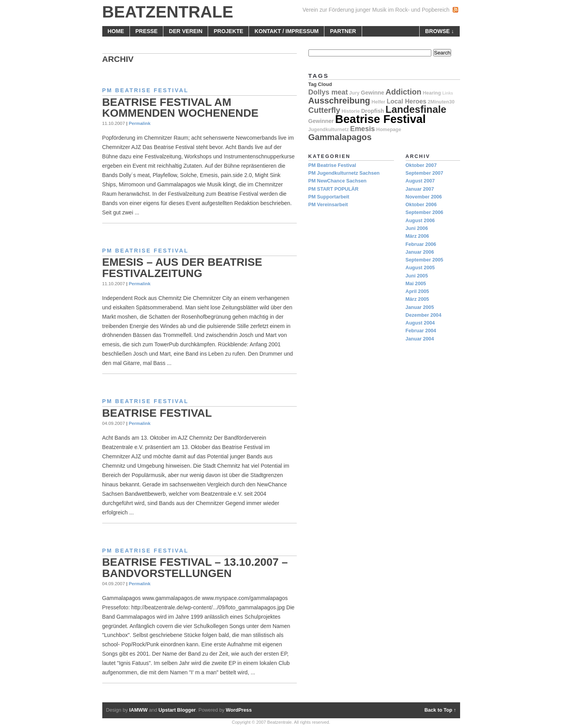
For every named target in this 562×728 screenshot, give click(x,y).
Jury (354, 93)
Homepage (389, 130)
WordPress (239, 710)
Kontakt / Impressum (287, 31)
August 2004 (420, 323)
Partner (343, 31)
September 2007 (425, 173)
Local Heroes (406, 101)
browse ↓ (439, 31)
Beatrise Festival (157, 413)
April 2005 (418, 291)
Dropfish (372, 111)
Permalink (140, 123)
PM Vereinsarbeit (328, 205)
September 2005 (425, 260)
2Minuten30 (441, 102)
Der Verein (186, 31)
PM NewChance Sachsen (338, 181)
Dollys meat (328, 92)
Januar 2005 (420, 307)
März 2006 (418, 236)
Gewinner (321, 121)
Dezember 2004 (424, 315)
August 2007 (420, 181)
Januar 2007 (420, 189)
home (116, 31)
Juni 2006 (417, 228)
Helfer (378, 102)
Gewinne (373, 93)
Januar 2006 (420, 252)
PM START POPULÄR (334, 189)
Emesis (362, 129)
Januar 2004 (420, 339)
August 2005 (420, 268)
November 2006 (424, 197)
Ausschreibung (339, 101)
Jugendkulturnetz (329, 130)
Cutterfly (324, 110)
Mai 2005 (416, 284)
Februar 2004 (421, 331)
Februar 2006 (421, 244)
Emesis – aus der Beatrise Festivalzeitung (182, 268)
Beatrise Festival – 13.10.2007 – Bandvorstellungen (195, 567)
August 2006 (420, 221)
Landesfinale (416, 109)
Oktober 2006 (421, 205)
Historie (351, 111)
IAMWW (138, 710)
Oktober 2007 (421, 165)
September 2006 (425, 212)
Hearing (432, 93)
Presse (146, 31)
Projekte (228, 31)
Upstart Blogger (177, 710)
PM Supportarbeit (329, 197)
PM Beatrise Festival (145, 90)
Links (448, 93)
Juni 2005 (417, 276)
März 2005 (418, 299)
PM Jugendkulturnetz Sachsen (344, 173)
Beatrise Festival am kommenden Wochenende (180, 108)
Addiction (403, 92)
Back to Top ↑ (440, 710)
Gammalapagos (340, 137)
